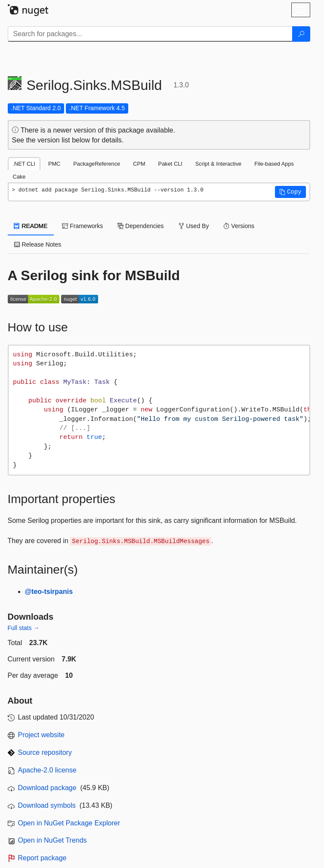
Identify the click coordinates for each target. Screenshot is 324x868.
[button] (290, 192)
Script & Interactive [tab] (218, 164)
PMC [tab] (54, 164)
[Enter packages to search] (150, 34)
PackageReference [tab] (97, 164)
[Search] (301, 34)
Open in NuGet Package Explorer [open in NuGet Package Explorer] (69, 823)
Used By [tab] (194, 226)
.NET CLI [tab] (24, 164)
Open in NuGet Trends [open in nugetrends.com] (52, 840)
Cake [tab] (19, 177)
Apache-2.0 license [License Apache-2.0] (47, 770)
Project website (42, 735)
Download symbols (47, 805)
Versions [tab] (239, 226)
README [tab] (31, 226)
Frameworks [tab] (82, 226)
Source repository (45, 752)
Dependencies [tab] (140, 226)
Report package (42, 858)
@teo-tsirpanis (49, 592)
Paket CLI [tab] (170, 164)
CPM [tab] (139, 164)
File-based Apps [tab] (274, 164)
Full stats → (24, 628)
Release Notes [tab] (38, 244)
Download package (47, 788)
